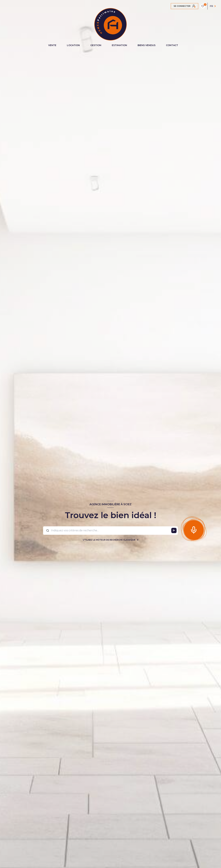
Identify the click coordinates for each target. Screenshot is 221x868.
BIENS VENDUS (147, 45)
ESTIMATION (119, 45)
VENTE (52, 45)
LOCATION (73, 45)
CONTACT (172, 45)
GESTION (96, 45)
